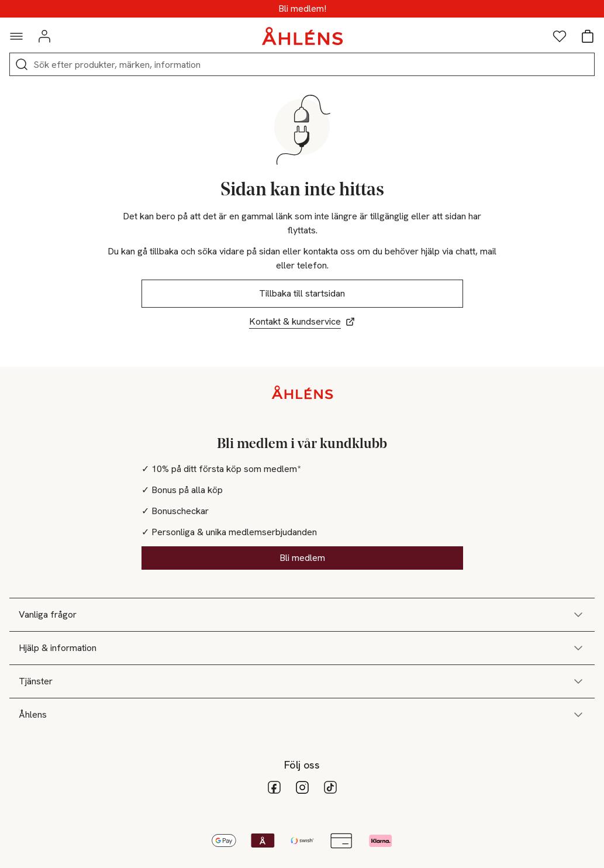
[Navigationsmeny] (16, 36)
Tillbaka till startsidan (302, 293)
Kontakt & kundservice (302, 321)
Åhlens (302, 715)
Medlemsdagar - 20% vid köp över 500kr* (302, 9)
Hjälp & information (302, 648)
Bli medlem (302, 558)
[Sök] (22, 64)
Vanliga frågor (302, 615)
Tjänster (302, 681)
